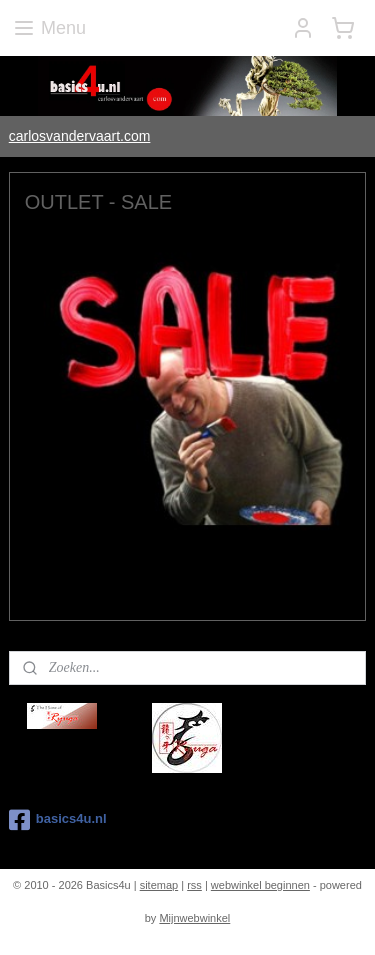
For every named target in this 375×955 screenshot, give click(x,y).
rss (194, 885)
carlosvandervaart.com (80, 136)
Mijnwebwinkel (194, 918)
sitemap (159, 885)
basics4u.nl (58, 820)
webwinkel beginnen (260, 885)
